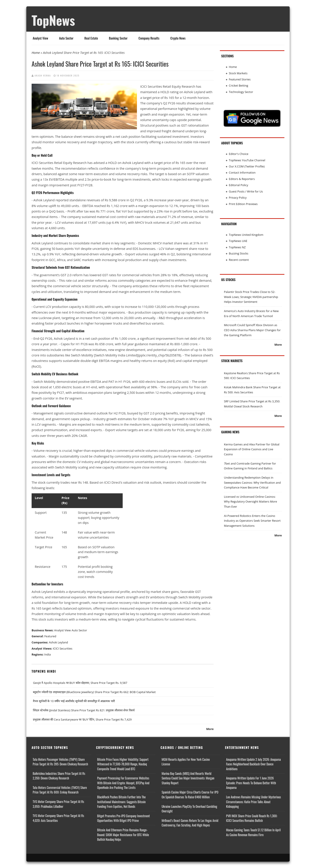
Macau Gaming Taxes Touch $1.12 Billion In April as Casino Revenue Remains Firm (253, 832)
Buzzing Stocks (239, 253)
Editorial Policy (239, 185)
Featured (50, 636)
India (48, 654)
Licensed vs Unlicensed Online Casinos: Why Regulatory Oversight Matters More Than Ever (250, 502)
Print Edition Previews (243, 204)
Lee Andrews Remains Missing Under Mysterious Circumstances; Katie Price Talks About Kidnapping (253, 802)
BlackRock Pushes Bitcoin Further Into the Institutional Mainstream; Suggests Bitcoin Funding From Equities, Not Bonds (121, 802)
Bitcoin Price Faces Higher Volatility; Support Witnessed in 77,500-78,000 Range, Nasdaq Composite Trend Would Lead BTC (123, 764)
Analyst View (40, 38)
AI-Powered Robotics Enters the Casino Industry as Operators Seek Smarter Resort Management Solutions (252, 521)
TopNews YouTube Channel (247, 160)
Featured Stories (240, 79)
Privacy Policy (238, 198)
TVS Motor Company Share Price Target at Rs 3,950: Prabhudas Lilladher (58, 804)
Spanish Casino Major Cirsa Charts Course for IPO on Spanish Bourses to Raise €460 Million (190, 794)
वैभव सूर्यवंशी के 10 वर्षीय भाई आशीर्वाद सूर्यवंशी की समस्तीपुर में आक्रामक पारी (74, 701)
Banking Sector (118, 38)
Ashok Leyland (58, 642)
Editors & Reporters (242, 179)
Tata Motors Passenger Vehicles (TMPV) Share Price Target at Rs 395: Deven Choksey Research (60, 762)
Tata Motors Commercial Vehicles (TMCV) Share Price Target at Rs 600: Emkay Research (60, 790)
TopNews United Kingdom (246, 235)
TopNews (53, 20)
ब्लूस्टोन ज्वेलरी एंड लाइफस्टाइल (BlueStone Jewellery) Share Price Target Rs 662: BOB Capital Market (94, 692)
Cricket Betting (239, 85)
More (210, 729)
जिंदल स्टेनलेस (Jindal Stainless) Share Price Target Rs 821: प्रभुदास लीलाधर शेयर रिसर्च (84, 710)
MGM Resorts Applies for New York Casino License (186, 762)
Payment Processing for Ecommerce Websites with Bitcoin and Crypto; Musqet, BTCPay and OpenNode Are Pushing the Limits (123, 783)
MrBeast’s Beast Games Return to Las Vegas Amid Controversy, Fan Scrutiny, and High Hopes (190, 823)
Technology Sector (241, 92)
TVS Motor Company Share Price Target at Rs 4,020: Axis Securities (58, 818)
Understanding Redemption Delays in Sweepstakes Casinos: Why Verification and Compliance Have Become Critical (252, 482)
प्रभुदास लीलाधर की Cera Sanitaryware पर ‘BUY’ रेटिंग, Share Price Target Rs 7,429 (82, 719)
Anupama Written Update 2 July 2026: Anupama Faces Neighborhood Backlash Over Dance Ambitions (253, 764)
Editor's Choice (239, 154)
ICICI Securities (63, 648)
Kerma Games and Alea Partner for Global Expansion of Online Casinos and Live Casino (252, 449)
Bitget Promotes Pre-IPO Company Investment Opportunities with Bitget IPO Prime (124, 818)
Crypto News (178, 38)
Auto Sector (66, 38)
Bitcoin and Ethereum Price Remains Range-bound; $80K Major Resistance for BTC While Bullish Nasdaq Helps (123, 835)
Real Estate (91, 38)
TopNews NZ (237, 247)
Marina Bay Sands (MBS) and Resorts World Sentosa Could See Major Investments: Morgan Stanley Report (188, 778)
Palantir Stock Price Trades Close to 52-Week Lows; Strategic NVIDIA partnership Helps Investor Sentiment (251, 297)
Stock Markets (238, 73)
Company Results (149, 38)
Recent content (239, 260)
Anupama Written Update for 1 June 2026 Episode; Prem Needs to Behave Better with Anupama (251, 783)
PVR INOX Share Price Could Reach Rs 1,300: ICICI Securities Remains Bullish (252, 818)
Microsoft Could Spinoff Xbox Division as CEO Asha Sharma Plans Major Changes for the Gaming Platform (252, 330)
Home (36, 53)
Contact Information (242, 173)
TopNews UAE (238, 241)
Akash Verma (43, 75)
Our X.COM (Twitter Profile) (247, 166)
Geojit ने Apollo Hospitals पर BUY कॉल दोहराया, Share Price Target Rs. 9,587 (80, 683)
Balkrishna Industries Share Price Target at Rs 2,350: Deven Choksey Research (59, 776)
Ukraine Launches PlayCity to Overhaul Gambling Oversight (189, 809)
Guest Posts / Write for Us (246, 191)
